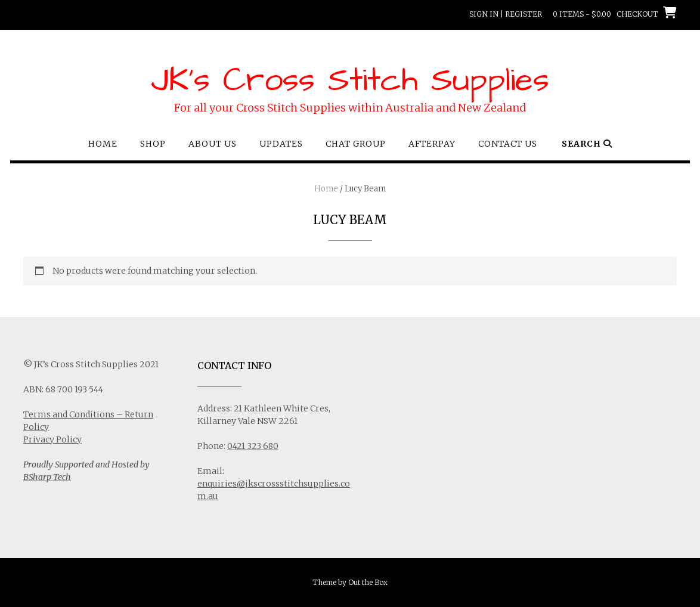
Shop (153, 144)
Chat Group (356, 144)
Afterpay (432, 144)
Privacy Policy (52, 439)
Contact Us (508, 144)
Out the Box (368, 582)
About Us (213, 144)
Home (103, 144)
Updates (281, 144)
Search (587, 144)
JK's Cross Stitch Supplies (350, 80)
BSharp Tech (47, 477)
